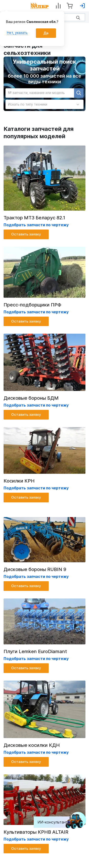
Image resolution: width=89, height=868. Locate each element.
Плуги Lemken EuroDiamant (35, 651)
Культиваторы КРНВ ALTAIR (36, 832)
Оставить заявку (26, 234)
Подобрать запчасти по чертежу (36, 405)
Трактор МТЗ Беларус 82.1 (34, 218)
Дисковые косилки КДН (32, 745)
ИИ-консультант (56, 822)
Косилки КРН (19, 481)
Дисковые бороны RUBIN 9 (35, 569)
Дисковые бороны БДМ (31, 398)
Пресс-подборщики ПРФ (32, 305)
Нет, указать (17, 33)
